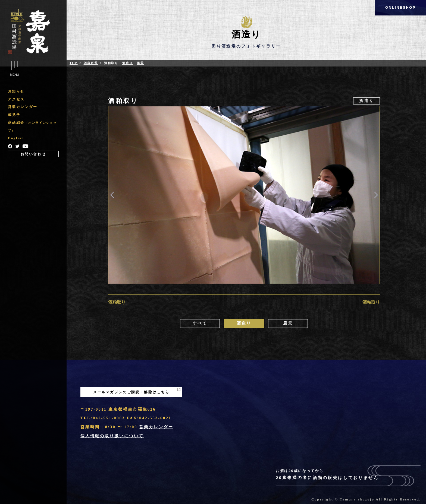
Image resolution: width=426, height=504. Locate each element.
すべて (200, 323)
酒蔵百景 (91, 63)
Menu (15, 69)
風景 (141, 63)
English (16, 138)
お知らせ (16, 91)
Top (74, 63)
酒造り (128, 63)
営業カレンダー (23, 107)
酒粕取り (117, 302)
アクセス (16, 99)
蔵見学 (14, 115)
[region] (33, 123)
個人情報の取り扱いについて (112, 436)
